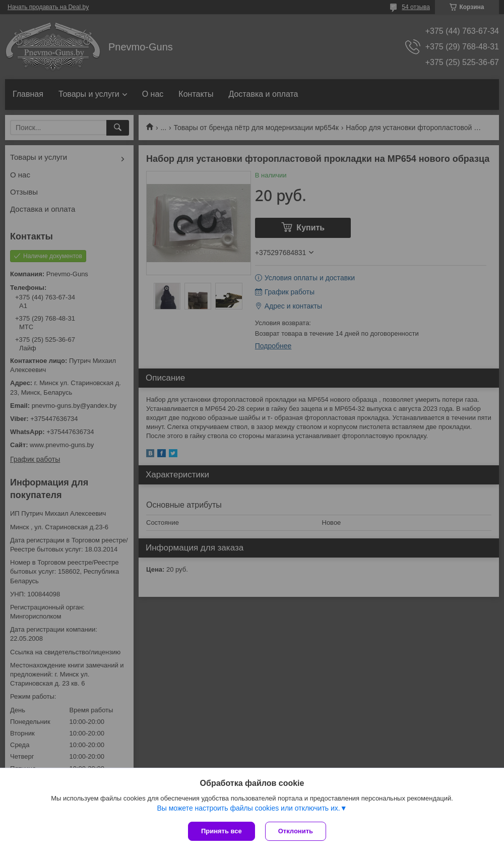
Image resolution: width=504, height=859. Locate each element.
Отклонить (296, 831)
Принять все (222, 831)
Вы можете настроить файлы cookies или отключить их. (248, 808)
